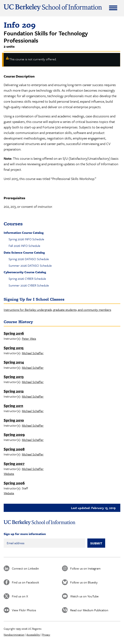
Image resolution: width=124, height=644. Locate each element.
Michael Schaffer (33, 353)
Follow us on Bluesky (84, 582)
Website (9, 474)
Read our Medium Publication (89, 610)
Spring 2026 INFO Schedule (26, 239)
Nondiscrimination (14, 635)
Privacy (46, 635)
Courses (13, 224)
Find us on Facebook (25, 582)
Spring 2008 (14, 449)
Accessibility (33, 635)
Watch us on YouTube (84, 596)
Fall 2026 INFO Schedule (24, 246)
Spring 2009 (14, 434)
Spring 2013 (14, 377)
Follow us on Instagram (85, 568)
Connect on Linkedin (25, 568)
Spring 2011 (13, 406)
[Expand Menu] (113, 8)
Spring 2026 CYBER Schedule (27, 279)
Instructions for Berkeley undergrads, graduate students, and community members (57, 310)
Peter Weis (29, 338)
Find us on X (20, 596)
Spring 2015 (14, 348)
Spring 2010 (14, 420)
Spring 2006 (14, 483)
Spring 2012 (14, 391)
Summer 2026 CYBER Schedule (29, 285)
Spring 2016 (14, 333)
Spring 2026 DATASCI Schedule (29, 259)
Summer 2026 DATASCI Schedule (30, 265)
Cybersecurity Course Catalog (25, 272)
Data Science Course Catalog (24, 252)
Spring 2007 (14, 463)
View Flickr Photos (24, 610)
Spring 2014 (14, 362)
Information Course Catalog (24, 233)
